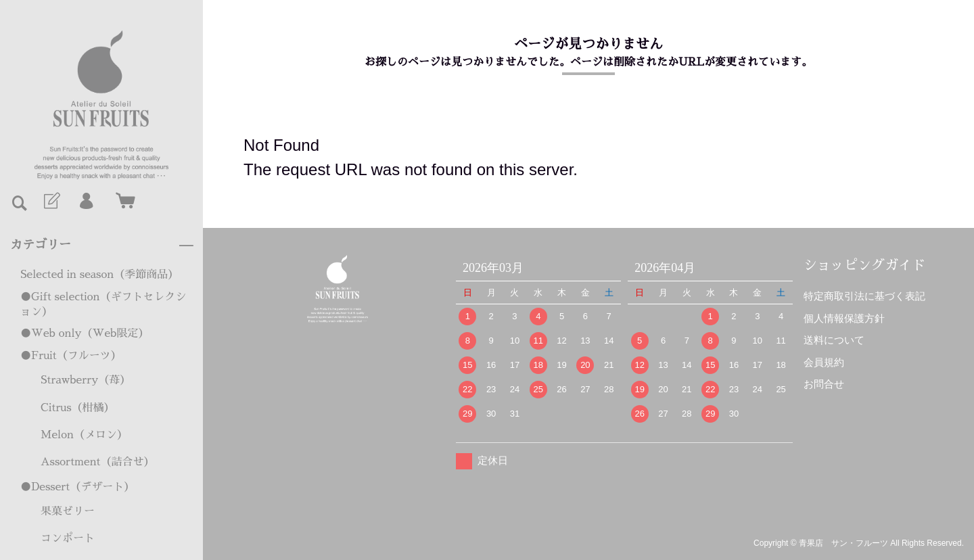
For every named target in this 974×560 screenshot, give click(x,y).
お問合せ (824, 384)
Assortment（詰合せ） (97, 462)
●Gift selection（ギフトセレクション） (103, 304)
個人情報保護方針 (844, 318)
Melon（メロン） (84, 435)
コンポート (68, 538)
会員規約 (824, 362)
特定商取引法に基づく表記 (864, 296)
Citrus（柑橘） (78, 408)
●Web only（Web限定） (85, 333)
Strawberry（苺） (86, 380)
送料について (834, 340)
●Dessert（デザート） (77, 487)
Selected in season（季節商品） (99, 275)
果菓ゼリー (68, 511)
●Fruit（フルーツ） (71, 356)
